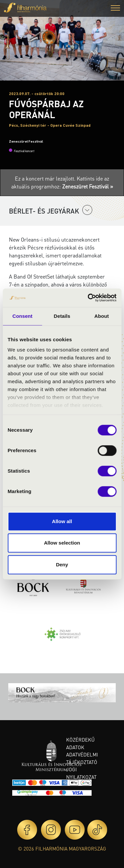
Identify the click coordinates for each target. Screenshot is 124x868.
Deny (62, 565)
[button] (115, 9)
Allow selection (62, 543)
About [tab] (102, 316)
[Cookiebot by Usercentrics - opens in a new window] (88, 298)
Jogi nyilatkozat (81, 773)
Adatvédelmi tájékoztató (82, 758)
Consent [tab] (22, 316)
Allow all (62, 521)
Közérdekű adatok (80, 743)
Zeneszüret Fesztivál (26, 141)
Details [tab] (62, 316)
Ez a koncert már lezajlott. (46, 178)
